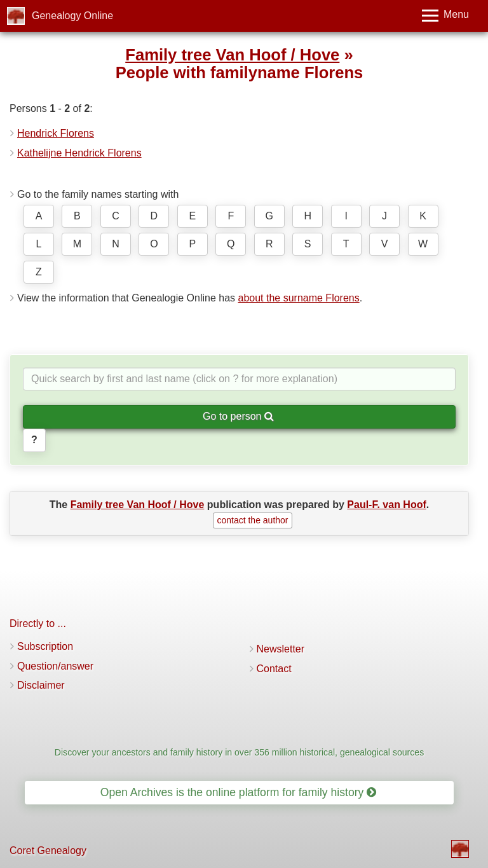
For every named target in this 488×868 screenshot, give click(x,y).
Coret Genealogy (48, 851)
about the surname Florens (298, 298)
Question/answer (55, 666)
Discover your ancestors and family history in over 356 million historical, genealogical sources (239, 752)
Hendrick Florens (56, 133)
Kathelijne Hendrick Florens (79, 153)
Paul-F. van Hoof (386, 505)
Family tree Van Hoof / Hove (232, 55)
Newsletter (281, 649)
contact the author (252, 520)
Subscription (45, 646)
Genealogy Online (72, 16)
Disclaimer (41, 685)
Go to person (238, 416)
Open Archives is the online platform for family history (239, 792)
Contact (274, 669)
